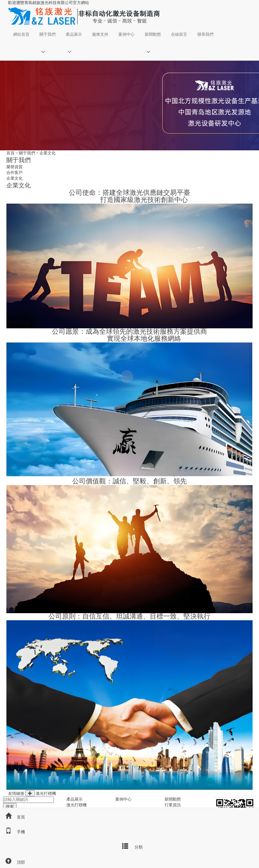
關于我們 (48, 34)
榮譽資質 (15, 167)
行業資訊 (173, 805)
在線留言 (179, 34)
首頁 (10, 153)
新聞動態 (153, 34)
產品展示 (74, 34)
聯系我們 (205, 34)
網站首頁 (21, 34)
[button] (48, 52)
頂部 (12, 862)
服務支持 (100, 34)
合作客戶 (15, 173)
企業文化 (48, 153)
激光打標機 (46, 794)
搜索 (10, 807)
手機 (12, 832)
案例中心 (126, 34)
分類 (130, 846)
